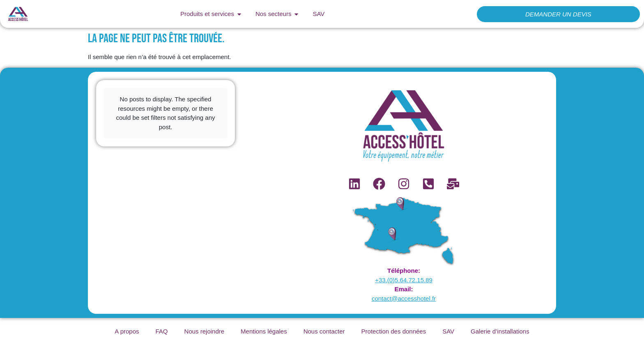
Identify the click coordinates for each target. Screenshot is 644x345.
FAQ (162, 331)
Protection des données (394, 331)
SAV (448, 331)
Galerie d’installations (500, 331)
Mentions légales (264, 331)
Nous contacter (324, 331)
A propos (127, 331)
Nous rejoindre (205, 331)
